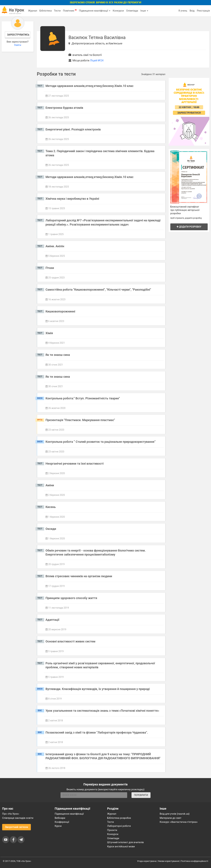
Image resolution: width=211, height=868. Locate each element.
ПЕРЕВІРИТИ (141, 795)
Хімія (49, 333)
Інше (144, 11)
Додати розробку (189, 227)
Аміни (50, 485)
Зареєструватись (18, 35)
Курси (58, 826)
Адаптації (52, 620)
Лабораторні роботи (119, 826)
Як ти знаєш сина (58, 355)
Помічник (70, 11)
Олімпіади (113, 838)
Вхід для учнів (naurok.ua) (175, 814)
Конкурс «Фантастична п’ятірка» (179, 822)
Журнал (32, 11)
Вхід (192, 11)
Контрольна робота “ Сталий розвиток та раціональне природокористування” (100, 442)
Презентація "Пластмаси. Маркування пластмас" (80, 420)
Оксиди (51, 529)
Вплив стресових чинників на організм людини (79, 576)
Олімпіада (132, 11)
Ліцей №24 (97, 60)
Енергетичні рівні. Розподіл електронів (73, 129)
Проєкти (112, 830)
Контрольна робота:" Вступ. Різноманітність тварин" (83, 398)
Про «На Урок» (11, 814)
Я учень (183, 11)
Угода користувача (147, 861)
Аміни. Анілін (55, 246)
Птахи (50, 268)
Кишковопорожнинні (60, 311)
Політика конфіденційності (194, 861)
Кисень (51, 507)
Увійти (18, 45)
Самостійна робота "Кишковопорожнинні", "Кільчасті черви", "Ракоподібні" (98, 290)
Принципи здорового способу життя (71, 598)
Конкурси (118, 11)
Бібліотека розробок (119, 818)
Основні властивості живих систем (70, 641)
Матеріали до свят (170, 818)
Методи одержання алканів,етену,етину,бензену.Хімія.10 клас (89, 86)
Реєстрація (203, 11)
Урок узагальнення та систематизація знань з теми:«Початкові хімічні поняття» (102, 711)
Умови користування (168, 861)
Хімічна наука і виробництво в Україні (72, 199)
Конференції (62, 822)
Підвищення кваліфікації (95, 11)
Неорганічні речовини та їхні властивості (75, 464)
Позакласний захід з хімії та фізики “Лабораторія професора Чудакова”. (97, 732)
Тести (57, 11)
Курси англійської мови (121, 846)
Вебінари (60, 818)
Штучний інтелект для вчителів (125, 842)
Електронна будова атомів (64, 108)
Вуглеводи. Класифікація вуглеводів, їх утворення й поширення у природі (98, 689)
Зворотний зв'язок (16, 827)
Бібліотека (46, 11)
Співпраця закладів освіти (18, 818)
